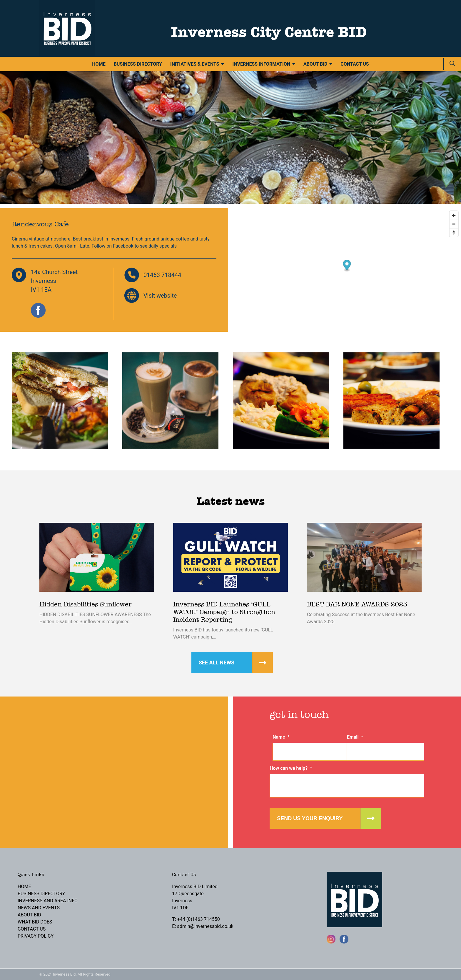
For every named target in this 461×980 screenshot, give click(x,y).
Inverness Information (261, 64)
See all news (217, 663)
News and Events (39, 908)
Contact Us (355, 64)
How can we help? (291, 768)
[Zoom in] (454, 215)
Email (355, 737)
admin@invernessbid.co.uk (205, 926)
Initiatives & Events (195, 64)
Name (281, 737)
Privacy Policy (36, 936)
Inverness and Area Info (48, 901)
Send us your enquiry (310, 818)
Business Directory (138, 64)
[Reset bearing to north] (454, 232)
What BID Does (35, 922)
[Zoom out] (454, 224)
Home (99, 64)
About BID (315, 64)
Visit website (160, 296)
